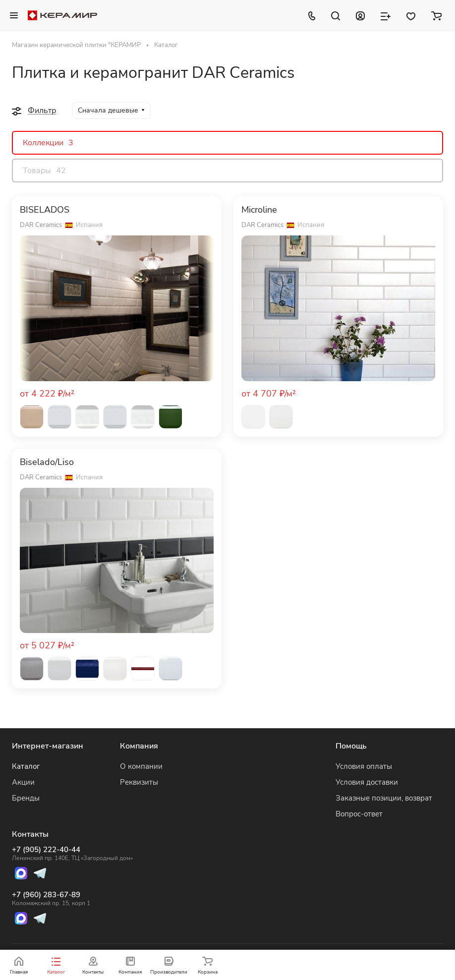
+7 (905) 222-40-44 (72, 854)
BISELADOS (45, 210)
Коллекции (48, 143)
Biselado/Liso (47, 462)
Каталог (26, 766)
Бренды (26, 798)
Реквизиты (139, 782)
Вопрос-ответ (359, 814)
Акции (23, 782)
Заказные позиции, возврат (384, 798)
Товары (44, 171)
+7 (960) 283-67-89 (72, 899)
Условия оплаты (364, 766)
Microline (259, 210)
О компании (141, 766)
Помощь (351, 746)
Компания (139, 746)
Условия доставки (367, 782)
